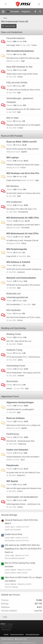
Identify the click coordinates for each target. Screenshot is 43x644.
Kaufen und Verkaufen (17, 450)
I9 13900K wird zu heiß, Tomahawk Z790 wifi (22, 241)
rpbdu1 (20, 360)
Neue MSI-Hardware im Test (19, 67)
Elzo (29, 256)
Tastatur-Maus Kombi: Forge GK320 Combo (22, 74)
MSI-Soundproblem (13, 304)
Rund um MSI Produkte (12, 136)
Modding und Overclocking (13, 328)
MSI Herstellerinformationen (20, 51)
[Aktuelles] (35, 12)
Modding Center (14, 334)
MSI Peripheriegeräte (17, 249)
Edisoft (20, 77)
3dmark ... (10, 388)
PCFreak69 (25, 228)
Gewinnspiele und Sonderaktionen (22, 497)
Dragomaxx (22, 444)
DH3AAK (21, 376)
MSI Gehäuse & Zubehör (18, 262)
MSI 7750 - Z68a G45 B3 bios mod (19, 341)
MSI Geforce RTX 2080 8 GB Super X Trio (21, 209)
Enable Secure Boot (14, 180)
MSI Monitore (13, 186)
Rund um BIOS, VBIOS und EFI (22, 142)
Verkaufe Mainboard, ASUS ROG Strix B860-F (23, 457)
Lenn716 (38, 611)
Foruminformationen (16, 38)
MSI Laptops (13, 158)
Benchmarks (12, 381)
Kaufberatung (13, 434)
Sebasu (20, 507)
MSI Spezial (12, 481)
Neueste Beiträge (9, 515)
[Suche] (40, 12)
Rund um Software (16, 418)
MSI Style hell (8, 639)
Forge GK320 (11, 256)
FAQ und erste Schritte (17, 83)
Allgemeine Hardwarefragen (20, 402)
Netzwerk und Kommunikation (21, 278)
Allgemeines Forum (10, 396)
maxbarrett (21, 272)
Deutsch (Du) (21, 639)
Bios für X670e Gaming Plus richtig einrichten (23, 149)
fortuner (20, 320)
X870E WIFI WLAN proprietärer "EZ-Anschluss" (23, 285)
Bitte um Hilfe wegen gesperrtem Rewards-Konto (24, 488)
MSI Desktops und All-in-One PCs (23, 173)
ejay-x (23, 460)
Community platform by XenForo (19, 643)
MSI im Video (13, 118)
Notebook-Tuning (14, 350)
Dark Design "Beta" (13, 45)
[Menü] (3, 12)
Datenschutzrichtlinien (17, 635)
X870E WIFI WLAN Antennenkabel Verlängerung (24, 269)
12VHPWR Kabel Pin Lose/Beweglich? (20, 409)
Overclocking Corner (16, 366)
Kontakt (6, 635)
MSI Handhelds (13, 310)
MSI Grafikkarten (14, 202)
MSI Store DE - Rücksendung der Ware (20, 441)
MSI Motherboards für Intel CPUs (23, 234)
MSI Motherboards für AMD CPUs (23, 218)
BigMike (24, 152)
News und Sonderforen (12, 32)
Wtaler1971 (21, 475)
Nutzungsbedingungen (32, 635)
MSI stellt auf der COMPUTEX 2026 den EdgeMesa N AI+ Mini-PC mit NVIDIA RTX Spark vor (23, 549)
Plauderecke (12, 465)
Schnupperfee (23, 212)
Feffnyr (24, 243)
